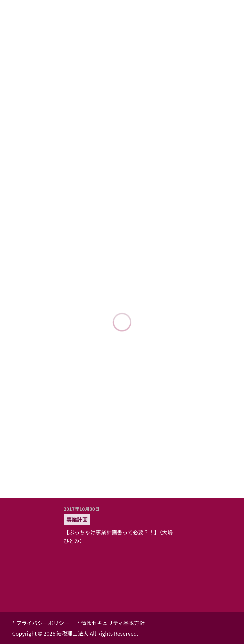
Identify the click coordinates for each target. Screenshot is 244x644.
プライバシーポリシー (43, 623)
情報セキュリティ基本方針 (113, 623)
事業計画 (77, 519)
